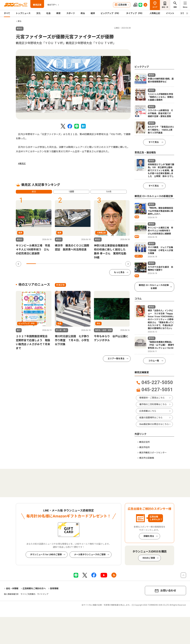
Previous (18, 264)
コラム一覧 (154, 361)
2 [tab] (41, 264)
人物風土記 (155, 13)
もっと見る (119, 272)
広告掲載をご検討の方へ (34, 589)
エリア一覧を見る (116, 359)
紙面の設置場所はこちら (151, 418)
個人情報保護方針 (11, 594)
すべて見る (154, 142)
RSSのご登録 (149, 558)
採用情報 (54, 589)
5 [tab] (69, 264)
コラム (183, 13)
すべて (7, 13)
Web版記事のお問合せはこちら (154, 424)
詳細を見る (149, 536)
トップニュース (23, 13)
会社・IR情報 (12, 589)
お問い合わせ (168, 591)
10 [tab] (117, 264)
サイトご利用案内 (28, 594)
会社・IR (165, 7)
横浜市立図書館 (147, 458)
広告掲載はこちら (148, 411)
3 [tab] (50, 264)
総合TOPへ (52, 5)
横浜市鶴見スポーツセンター (153, 453)
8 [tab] (98, 264)
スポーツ (71, 13)
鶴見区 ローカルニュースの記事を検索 (154, 287)
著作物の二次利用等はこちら (153, 404)
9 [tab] (107, 264)
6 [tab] (79, 264)
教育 (58, 13)
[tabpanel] (73, 84)
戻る (20, 21)
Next (128, 264)
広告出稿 (122, 5)
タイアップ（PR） (135, 13)
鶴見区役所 (144, 442)
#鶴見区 (22, 164)
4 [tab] (60, 264)
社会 (48, 13)
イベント (170, 13)
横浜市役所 (144, 447)
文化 (38, 13)
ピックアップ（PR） (111, 13)
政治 (83, 13)
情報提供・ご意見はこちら (152, 398)
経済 (93, 13)
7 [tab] (88, 264)
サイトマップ (43, 594)
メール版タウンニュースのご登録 (90, 555)
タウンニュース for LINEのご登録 (46, 555)
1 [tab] (31, 264)
